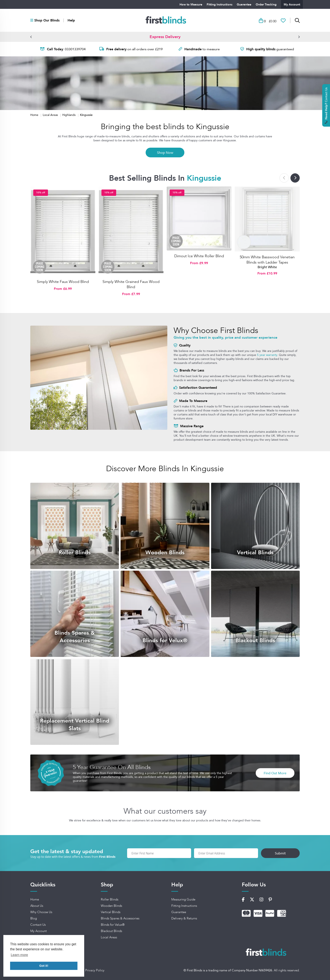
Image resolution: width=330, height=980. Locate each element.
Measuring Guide (183, 899)
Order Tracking (266, 4)
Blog (34, 918)
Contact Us (38, 925)
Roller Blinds (110, 899)
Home (35, 115)
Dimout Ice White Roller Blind (199, 256)
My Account (292, 4)
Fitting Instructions (220, 4)
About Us (37, 906)
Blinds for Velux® (113, 925)
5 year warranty (267, 355)
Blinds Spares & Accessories (120, 918)
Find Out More (275, 773)
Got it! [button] (44, 966)
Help (71, 20)
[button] (31, 37)
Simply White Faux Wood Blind (63, 282)
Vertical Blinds (111, 912)
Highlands (69, 115)
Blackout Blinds (111, 931)
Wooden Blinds (111, 906)
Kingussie (86, 115)
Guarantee (244, 4)
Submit (280, 853)
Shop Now (165, 153)
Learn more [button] (19, 955)
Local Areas (51, 115)
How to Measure (191, 4)
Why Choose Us (41, 912)
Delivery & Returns (184, 918)
